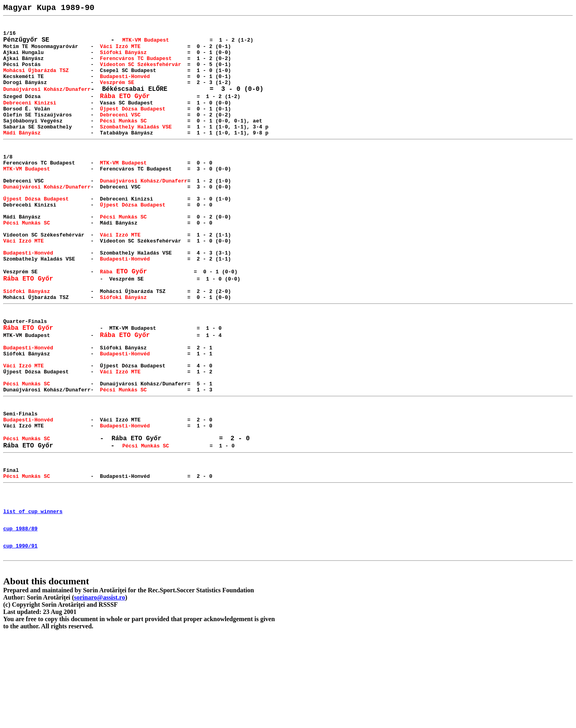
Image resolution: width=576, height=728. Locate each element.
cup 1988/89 (20, 615)
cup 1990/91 (20, 635)
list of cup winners (33, 596)
